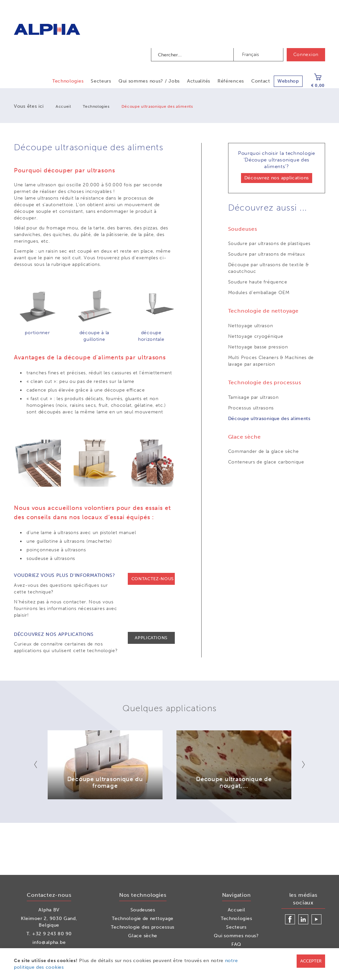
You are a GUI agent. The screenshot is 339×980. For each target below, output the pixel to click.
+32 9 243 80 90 (52, 934)
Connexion (306, 55)
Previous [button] (40, 765)
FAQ (236, 944)
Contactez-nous (153, 579)
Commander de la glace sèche (264, 451)
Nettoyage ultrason (251, 326)
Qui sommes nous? (236, 936)
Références (231, 81)
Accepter (311, 961)
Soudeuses (143, 910)
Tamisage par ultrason (253, 397)
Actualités (199, 81)
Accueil (63, 106)
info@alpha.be (49, 942)
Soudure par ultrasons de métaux (267, 254)
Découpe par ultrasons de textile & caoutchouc (268, 268)
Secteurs (101, 81)
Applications (151, 638)
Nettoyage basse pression (258, 347)
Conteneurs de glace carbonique (266, 462)
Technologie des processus (143, 927)
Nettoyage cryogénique (256, 336)
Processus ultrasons (251, 408)
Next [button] (299, 765)
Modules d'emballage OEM (259, 293)
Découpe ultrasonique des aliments (269, 419)
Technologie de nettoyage (143, 919)
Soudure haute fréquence (258, 282)
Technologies (68, 81)
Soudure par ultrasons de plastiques (269, 244)
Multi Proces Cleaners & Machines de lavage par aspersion (271, 361)
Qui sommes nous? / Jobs (149, 81)
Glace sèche (143, 936)
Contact (261, 81)
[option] (105, 765)
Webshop (288, 81)
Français (250, 55)
